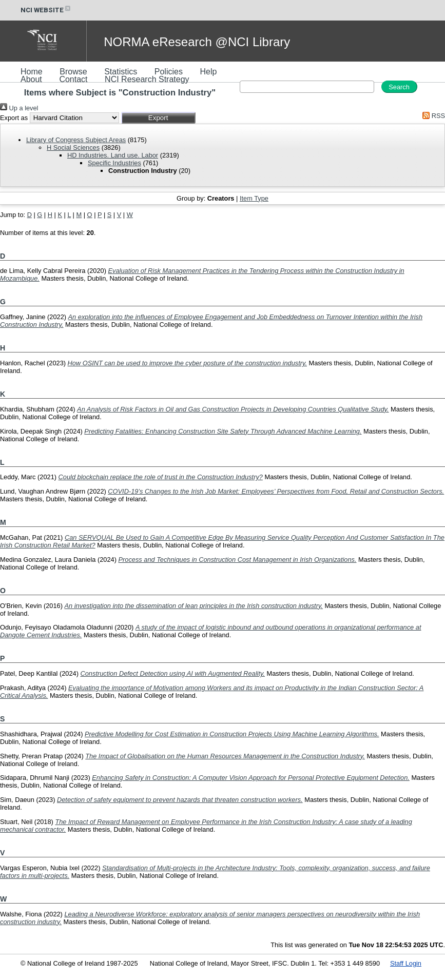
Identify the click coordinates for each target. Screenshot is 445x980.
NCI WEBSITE (46, 10)
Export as (14, 118)
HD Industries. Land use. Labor (113, 155)
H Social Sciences (73, 148)
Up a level (19, 108)
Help (208, 72)
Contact (73, 79)
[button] (158, 118)
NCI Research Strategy (147, 79)
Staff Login (406, 963)
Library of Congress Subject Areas (76, 140)
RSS (432, 116)
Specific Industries (114, 163)
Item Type (254, 198)
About (31, 79)
